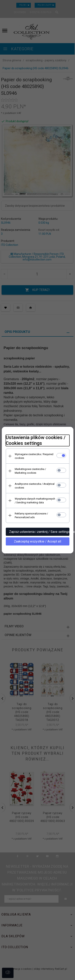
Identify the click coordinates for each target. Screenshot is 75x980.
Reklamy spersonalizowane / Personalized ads (31, 515)
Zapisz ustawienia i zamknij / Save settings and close (39, 532)
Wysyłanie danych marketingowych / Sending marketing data (35, 501)
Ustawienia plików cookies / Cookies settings (36, 440)
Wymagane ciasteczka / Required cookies (34, 456)
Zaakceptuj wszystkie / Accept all (37, 541)
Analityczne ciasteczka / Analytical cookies (35, 486)
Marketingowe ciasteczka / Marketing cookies (30, 471)
